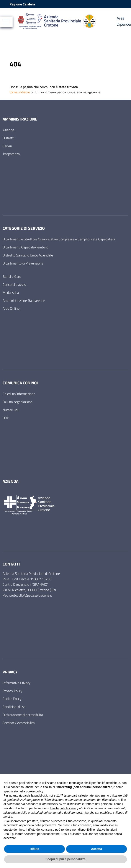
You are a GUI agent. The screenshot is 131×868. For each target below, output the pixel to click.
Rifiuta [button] (34, 849)
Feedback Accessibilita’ (19, 723)
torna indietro (20, 92)
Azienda (8, 130)
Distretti (8, 138)
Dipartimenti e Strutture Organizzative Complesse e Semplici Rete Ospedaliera (59, 239)
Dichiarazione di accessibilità (23, 715)
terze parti (71, 795)
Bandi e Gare (12, 276)
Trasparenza (11, 154)
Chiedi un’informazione (19, 394)
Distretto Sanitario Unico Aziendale (28, 255)
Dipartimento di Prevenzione (23, 263)
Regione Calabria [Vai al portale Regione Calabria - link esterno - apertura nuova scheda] (22, 4)
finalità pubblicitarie (63, 808)
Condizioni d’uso (14, 707)
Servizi (7, 146)
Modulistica (11, 293)
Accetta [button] (97, 849)
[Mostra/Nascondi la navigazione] (6, 22)
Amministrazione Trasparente (24, 301)
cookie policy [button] (35, 791)
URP (6, 418)
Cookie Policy (12, 699)
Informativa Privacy (17, 683)
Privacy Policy (12, 691)
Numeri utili (11, 410)
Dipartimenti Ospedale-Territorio (25, 247)
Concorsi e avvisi (14, 284)
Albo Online (11, 308)
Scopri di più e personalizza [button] (65, 859)
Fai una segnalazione (18, 402)
